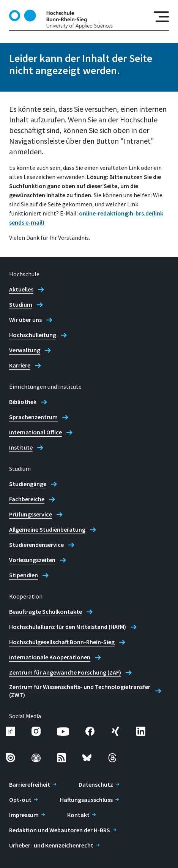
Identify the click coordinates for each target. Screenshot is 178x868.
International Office (35, 432)
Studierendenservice (36, 545)
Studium (21, 304)
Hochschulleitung (33, 335)
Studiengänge (28, 484)
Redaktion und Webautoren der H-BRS (60, 830)
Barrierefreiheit (30, 784)
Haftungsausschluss (86, 800)
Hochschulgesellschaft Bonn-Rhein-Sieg (62, 642)
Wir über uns (25, 320)
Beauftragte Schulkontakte (46, 611)
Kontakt (78, 815)
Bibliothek (23, 402)
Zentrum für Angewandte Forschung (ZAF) (65, 672)
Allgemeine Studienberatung (47, 529)
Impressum (24, 815)
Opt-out (20, 800)
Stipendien (24, 575)
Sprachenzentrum (33, 417)
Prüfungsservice (31, 514)
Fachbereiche (27, 499)
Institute (21, 447)
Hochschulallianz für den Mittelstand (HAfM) (68, 627)
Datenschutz (96, 784)
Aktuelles (21, 289)
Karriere (20, 365)
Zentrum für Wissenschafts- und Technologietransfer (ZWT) (80, 691)
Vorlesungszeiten (32, 560)
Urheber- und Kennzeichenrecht (51, 845)
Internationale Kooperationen (50, 657)
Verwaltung (25, 350)
